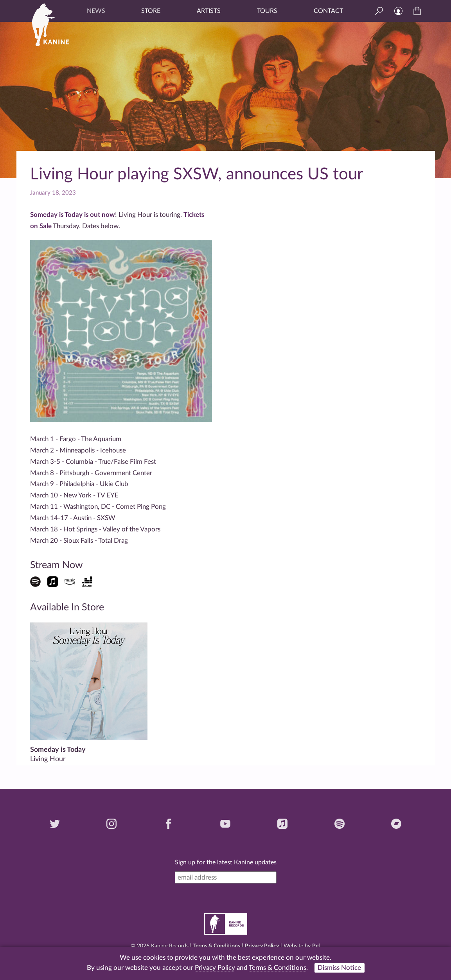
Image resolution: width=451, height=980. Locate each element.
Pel (316, 946)
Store (151, 11)
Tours (267, 11)
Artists (209, 11)
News (96, 11)
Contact (328, 11)
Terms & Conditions (217, 946)
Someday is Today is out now (73, 215)
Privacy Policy (262, 946)
